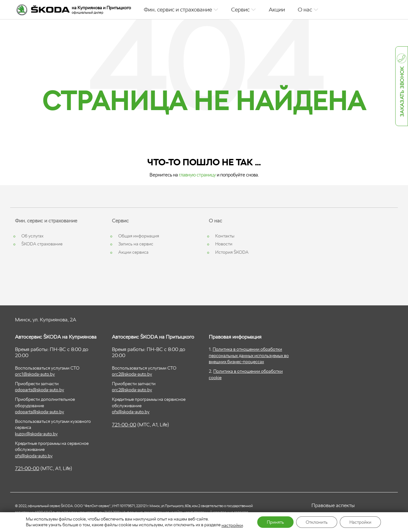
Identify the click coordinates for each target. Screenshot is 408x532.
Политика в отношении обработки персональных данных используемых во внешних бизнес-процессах (249, 355)
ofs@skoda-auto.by (34, 456)
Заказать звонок (402, 92)
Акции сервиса (133, 252)
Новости (224, 244)
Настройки (360, 522)
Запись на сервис (136, 244)
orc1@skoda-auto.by (35, 374)
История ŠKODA (232, 252)
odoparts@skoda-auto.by (40, 390)
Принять (275, 522)
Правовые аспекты (333, 505)
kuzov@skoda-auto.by (36, 434)
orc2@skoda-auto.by (132, 374)
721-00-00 (27, 468)
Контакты (225, 236)
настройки (232, 525)
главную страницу (197, 175)
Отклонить (317, 522)
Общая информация (139, 236)
